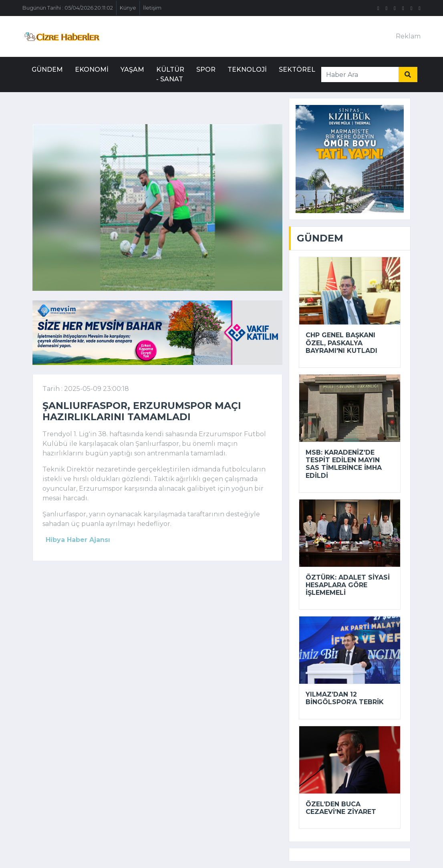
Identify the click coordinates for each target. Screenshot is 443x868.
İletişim (152, 8)
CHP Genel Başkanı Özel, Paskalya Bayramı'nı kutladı (341, 343)
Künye (128, 8)
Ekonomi (92, 69)
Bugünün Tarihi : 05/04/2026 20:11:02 (68, 8)
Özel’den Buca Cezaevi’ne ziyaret (341, 808)
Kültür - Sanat (170, 74)
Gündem (47, 69)
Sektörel (297, 69)
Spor (206, 69)
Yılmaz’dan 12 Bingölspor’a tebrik (345, 698)
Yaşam (132, 69)
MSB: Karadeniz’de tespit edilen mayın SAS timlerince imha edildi (344, 464)
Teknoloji (247, 69)
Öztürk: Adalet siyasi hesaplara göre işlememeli (348, 585)
